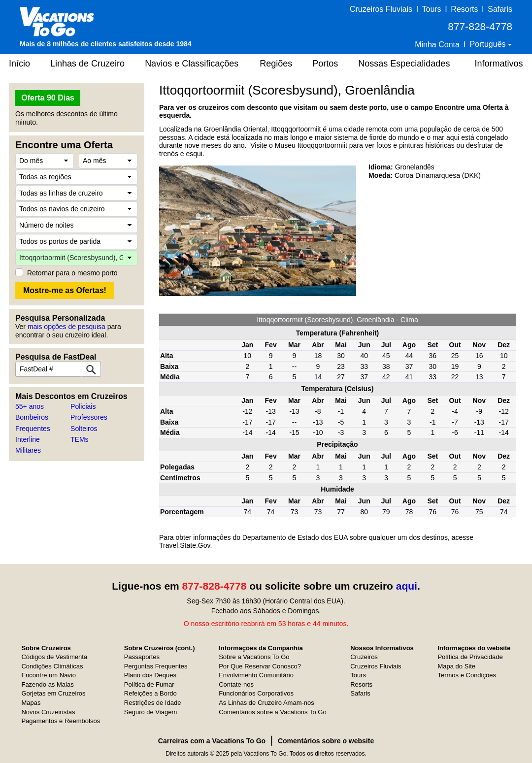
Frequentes (33, 429)
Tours (431, 9)
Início (19, 64)
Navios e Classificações (192, 64)
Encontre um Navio (49, 675)
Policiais (83, 406)
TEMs (80, 439)
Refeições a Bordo (150, 693)
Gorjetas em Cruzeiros (53, 693)
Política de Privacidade (470, 657)
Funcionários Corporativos (256, 693)
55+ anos (30, 406)
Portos (325, 64)
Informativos (499, 64)
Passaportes (142, 657)
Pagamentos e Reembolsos (61, 721)
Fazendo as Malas (47, 684)
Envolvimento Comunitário (256, 675)
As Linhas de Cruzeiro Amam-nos (266, 703)
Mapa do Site (456, 666)
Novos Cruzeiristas (48, 712)
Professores (89, 417)
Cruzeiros (364, 657)
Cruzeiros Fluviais (381, 9)
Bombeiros (32, 417)
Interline (28, 439)
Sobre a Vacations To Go (254, 657)
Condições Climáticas (52, 666)
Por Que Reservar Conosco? (260, 666)
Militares (28, 450)
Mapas (31, 703)
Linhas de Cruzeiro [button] (87, 64)
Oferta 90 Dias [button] (48, 98)
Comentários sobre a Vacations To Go (272, 712)
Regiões (276, 64)
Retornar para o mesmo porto (72, 273)
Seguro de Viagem (150, 712)
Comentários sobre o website (326, 741)
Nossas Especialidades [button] (404, 64)
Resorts (464, 9)
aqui (407, 586)
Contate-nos (236, 684)
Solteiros (84, 429)
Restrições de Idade (153, 703)
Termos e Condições (467, 675)
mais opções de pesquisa (66, 327)
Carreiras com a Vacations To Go (212, 741)
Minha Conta (437, 45)
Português (489, 44)
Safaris (500, 9)
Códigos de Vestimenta (54, 657)
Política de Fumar (149, 684)
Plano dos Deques (150, 675)
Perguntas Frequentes (156, 666)
